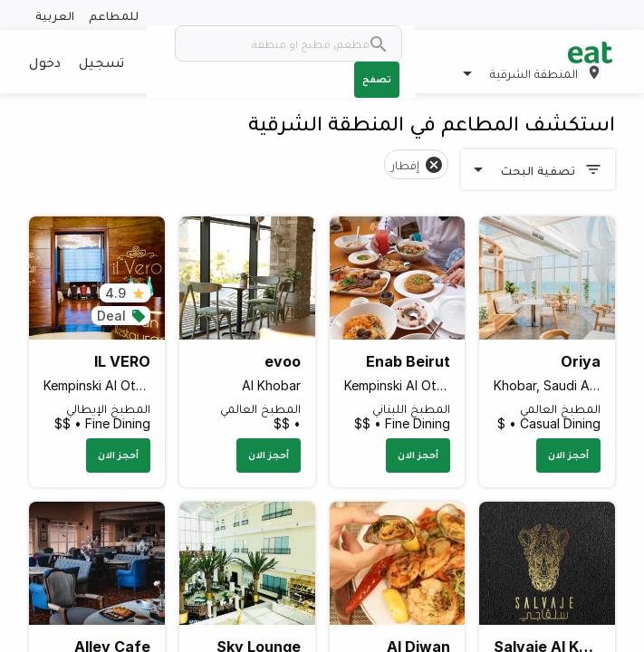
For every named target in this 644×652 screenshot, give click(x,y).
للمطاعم (114, 15)
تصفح (377, 79)
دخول (45, 62)
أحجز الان (568, 455)
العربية (55, 15)
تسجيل (101, 62)
